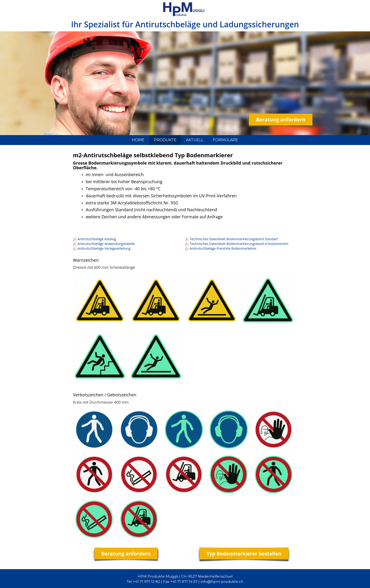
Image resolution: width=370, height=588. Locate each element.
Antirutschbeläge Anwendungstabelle (106, 244)
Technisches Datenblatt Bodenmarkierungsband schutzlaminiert (239, 244)
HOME (138, 140)
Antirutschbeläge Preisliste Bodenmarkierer (223, 248)
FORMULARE (225, 140)
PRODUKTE (165, 140)
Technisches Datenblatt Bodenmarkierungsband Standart (234, 239)
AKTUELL (195, 140)
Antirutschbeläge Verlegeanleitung (104, 248)
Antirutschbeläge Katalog (97, 239)
